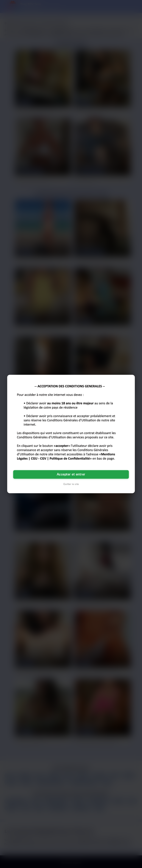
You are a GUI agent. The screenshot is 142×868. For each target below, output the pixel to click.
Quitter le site (71, 484)
